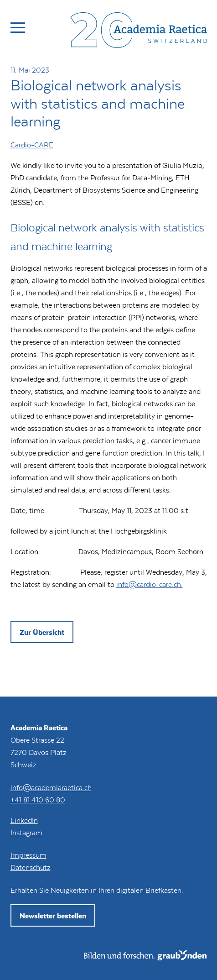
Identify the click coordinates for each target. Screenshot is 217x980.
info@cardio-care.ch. (150, 584)
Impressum (28, 855)
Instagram (26, 832)
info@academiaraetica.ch (51, 787)
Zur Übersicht (42, 632)
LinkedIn (24, 820)
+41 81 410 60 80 (38, 799)
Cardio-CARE (32, 144)
